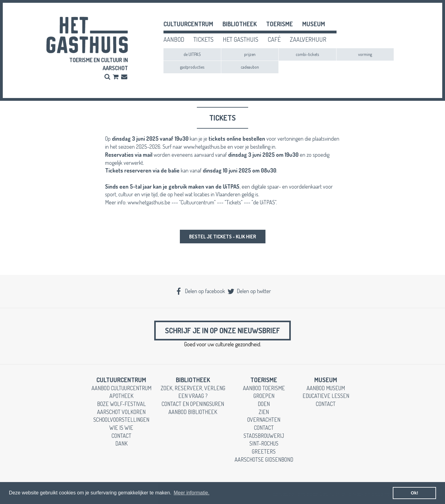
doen (264, 404)
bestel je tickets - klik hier (223, 237)
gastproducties (192, 67)
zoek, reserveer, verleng (193, 388)
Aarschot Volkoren (121, 412)
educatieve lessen (326, 396)
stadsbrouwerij (264, 436)
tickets (203, 39)
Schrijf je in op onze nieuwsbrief (222, 330)
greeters (264, 451)
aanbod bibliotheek (193, 412)
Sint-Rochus (264, 443)
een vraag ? (193, 396)
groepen (264, 396)
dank (121, 443)
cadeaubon (250, 67)
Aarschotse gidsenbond (264, 459)
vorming (365, 54)
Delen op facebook (200, 291)
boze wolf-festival (121, 404)
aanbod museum (326, 388)
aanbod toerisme (264, 388)
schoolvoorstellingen (121, 420)
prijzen (250, 54)
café (274, 39)
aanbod (174, 39)
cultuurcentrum (188, 24)
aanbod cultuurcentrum (121, 388)
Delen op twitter (249, 291)
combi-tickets (307, 54)
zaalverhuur (308, 39)
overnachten (264, 420)
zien (264, 412)
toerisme (280, 24)
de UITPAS (192, 54)
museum (314, 24)
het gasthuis (241, 39)
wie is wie (121, 428)
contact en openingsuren (193, 404)
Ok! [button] (414, 493)
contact (121, 436)
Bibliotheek (240, 24)
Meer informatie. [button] (192, 493)
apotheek (121, 396)
